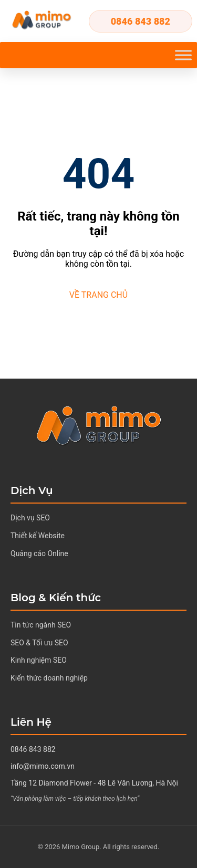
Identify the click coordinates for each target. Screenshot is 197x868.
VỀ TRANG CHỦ (98, 295)
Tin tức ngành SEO (41, 625)
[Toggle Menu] (183, 55)
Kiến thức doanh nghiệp (49, 678)
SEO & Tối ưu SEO (39, 643)
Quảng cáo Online (39, 553)
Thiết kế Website (38, 536)
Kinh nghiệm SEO (39, 660)
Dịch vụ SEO (30, 518)
